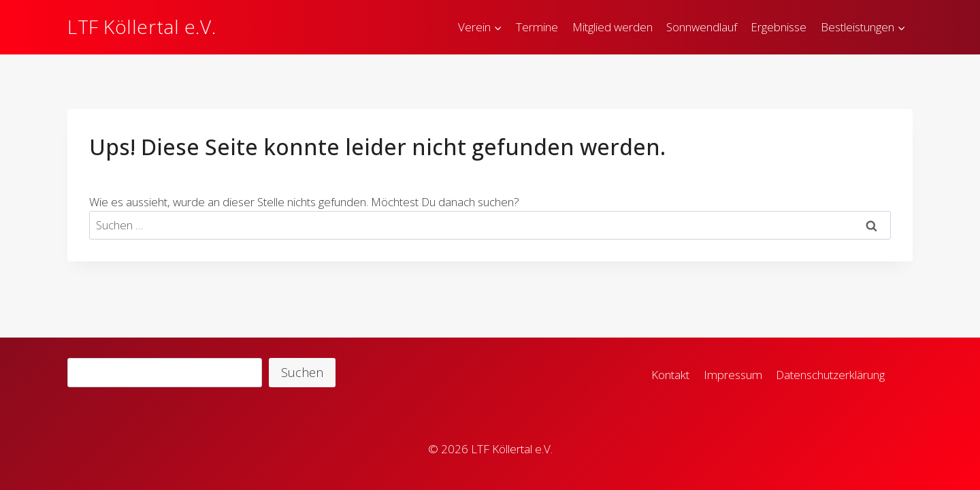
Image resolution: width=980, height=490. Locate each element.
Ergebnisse (779, 27)
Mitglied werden (612, 27)
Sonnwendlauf (702, 27)
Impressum (733, 375)
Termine (537, 27)
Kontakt (670, 375)
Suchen (302, 372)
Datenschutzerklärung (830, 375)
